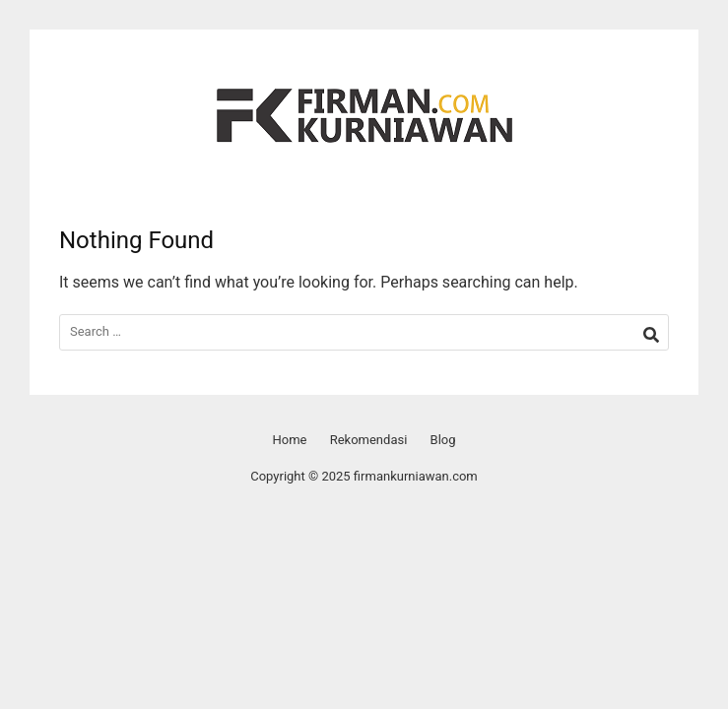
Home (289, 440)
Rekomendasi (369, 440)
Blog (443, 440)
